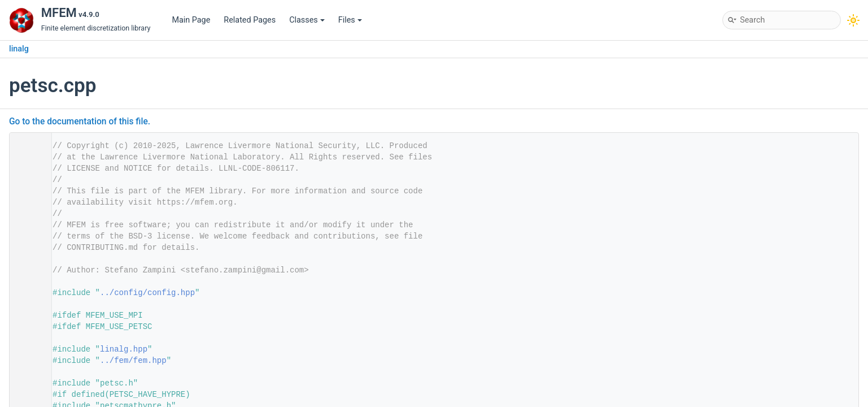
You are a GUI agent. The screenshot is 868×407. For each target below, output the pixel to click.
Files (350, 20)
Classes (307, 20)
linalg (19, 49)
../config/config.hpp (147, 293)
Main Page (191, 20)
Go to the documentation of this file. (80, 122)
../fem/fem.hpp (133, 361)
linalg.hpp (124, 349)
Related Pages (250, 20)
